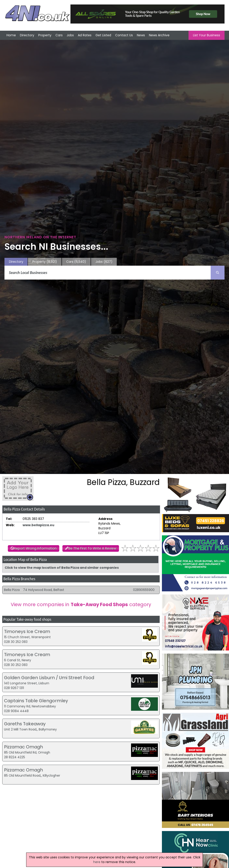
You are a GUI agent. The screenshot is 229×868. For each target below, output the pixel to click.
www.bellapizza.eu (38, 525)
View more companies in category (81, 604)
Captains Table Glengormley (36, 701)
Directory (27, 35)
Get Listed (103, 35)
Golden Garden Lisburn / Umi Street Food (49, 678)
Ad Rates (85, 35)
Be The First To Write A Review (92, 548)
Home (11, 35)
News (141, 35)
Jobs (70, 35)
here (97, 862)
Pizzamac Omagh (23, 747)
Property (45, 35)
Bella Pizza (12, 590)
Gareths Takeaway (25, 724)
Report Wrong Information (35, 548)
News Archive (159, 35)
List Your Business (207, 35)
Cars (59, 35)
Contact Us (124, 35)
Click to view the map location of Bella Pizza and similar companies (62, 568)
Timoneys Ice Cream (27, 631)
